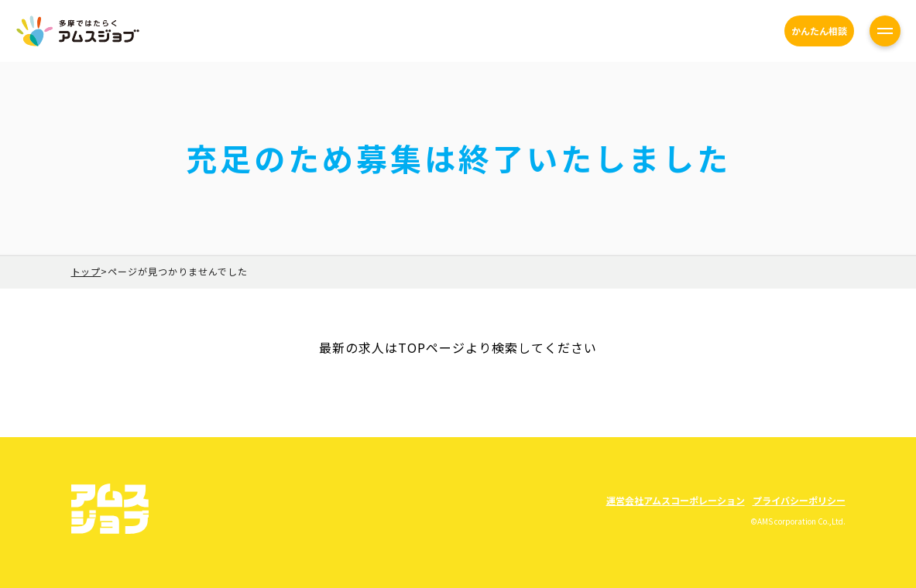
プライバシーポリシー (799, 500)
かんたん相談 (819, 31)
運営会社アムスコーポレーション (676, 500)
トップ (86, 271)
